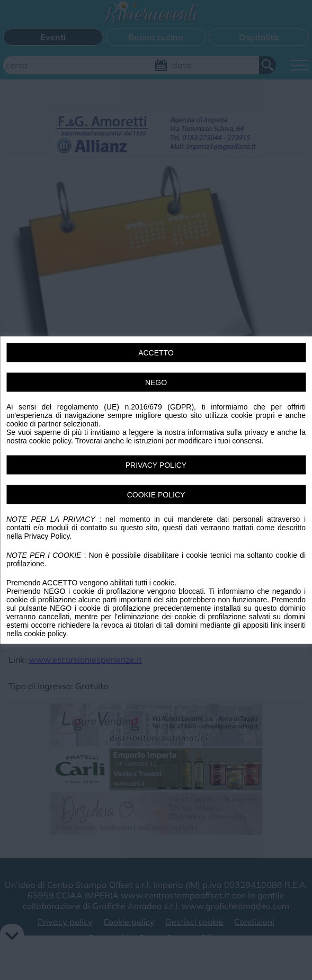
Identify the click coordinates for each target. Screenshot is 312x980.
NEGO (156, 382)
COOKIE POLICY (156, 495)
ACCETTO (156, 353)
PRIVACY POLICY (156, 465)
